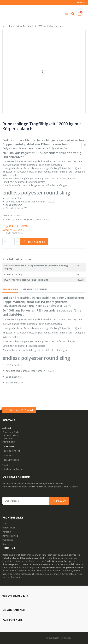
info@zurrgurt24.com (13, 469)
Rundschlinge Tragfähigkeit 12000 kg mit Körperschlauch (42, 126)
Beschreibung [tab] (10, 289)
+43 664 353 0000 (11, 460)
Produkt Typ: (9, 219)
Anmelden (59, 501)
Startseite (4, 26)
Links (80, 3)
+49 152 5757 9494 (11, 451)
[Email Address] (36, 501)
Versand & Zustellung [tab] (35, 289)
